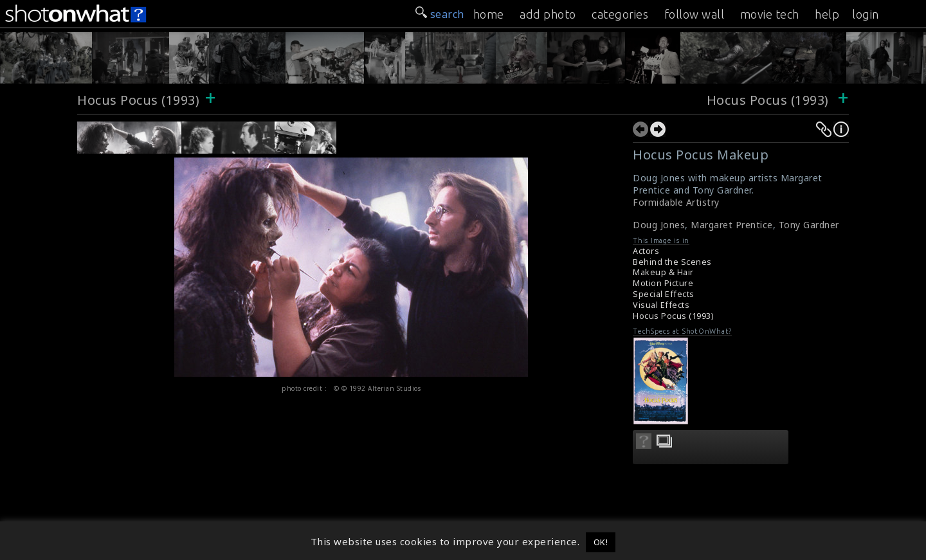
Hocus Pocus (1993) (138, 100)
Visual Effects (661, 305)
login (866, 14)
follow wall (694, 14)
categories (620, 14)
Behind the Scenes (672, 262)
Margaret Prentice (732, 225)
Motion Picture (663, 283)
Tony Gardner (809, 225)
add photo (548, 14)
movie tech (770, 14)
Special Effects (664, 294)
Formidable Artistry (676, 202)
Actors (646, 251)
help (827, 14)
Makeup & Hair (663, 272)
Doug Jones (659, 225)
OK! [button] (601, 542)
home (489, 14)
